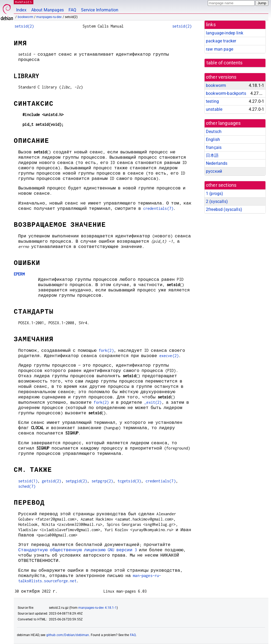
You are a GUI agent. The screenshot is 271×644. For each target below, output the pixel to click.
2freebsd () (224, 209)
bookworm (26, 17)
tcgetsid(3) (129, 481)
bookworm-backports (226, 93)
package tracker (221, 41)
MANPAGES (24, 2)
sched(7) (27, 486)
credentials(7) (158, 208)
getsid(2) (51, 481)
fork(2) (106, 350)
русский (214, 171)
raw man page (220, 49)
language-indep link (225, 33)
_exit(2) (153, 402)
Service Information (100, 10)
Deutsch (214, 132)
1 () (214, 194)
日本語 (212, 155)
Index (21, 10)
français (214, 147)
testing (212, 101)
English (213, 139)
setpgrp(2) (102, 481)
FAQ (72, 10)
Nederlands (217, 163)
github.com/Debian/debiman (68, 635)
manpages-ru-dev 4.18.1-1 (98, 608)
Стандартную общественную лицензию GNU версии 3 (78, 550)
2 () (217, 201)
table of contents (225, 63)
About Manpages (48, 10)
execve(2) (169, 356)
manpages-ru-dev (49, 17)
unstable (214, 109)
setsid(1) (28, 481)
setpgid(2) (76, 481)
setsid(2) (24, 26)
